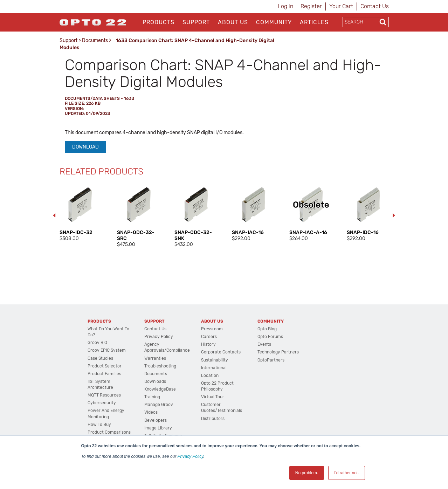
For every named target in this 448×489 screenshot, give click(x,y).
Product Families (104, 374)
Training (152, 397)
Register (311, 6)
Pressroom (212, 329)
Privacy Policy (191, 456)
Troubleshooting (160, 366)
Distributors (213, 419)
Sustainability (215, 360)
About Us (233, 22)
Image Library (158, 428)
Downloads (155, 381)
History (208, 344)
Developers (156, 420)
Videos (151, 412)
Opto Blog (267, 329)
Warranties (155, 358)
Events (264, 344)
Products (158, 22)
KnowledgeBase (160, 389)
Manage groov (159, 405)
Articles (314, 22)
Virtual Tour (213, 397)
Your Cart (341, 6)
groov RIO (97, 343)
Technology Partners (278, 352)
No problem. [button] (307, 473)
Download (85, 147)
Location (210, 376)
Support (196, 22)
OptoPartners (271, 360)
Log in (285, 6)
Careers (209, 337)
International (214, 368)
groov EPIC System (107, 350)
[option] (81, 212)
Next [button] (394, 215)
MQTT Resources (104, 395)
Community (274, 22)
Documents (95, 40)
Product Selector (105, 366)
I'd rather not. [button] (346, 473)
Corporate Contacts (221, 352)
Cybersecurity (102, 403)
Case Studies (100, 358)
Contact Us (375, 6)
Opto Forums (270, 337)
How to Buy (99, 425)
